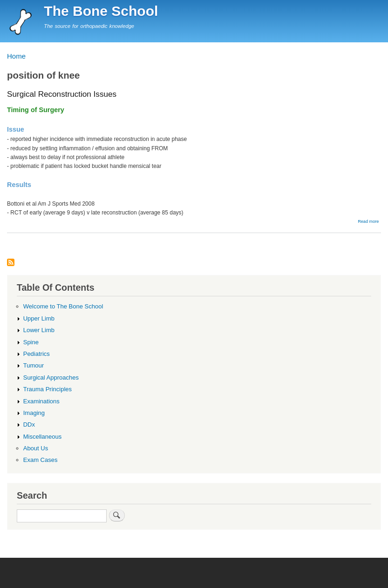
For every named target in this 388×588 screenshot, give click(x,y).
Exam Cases (41, 460)
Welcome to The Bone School (63, 306)
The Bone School (101, 11)
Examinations (41, 401)
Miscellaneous (42, 437)
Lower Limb (39, 330)
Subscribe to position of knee (11, 263)
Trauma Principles (48, 389)
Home (16, 56)
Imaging (34, 413)
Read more (368, 221)
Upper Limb (39, 318)
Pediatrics (37, 354)
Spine (31, 342)
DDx (29, 424)
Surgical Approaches (51, 378)
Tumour (34, 365)
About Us (36, 448)
